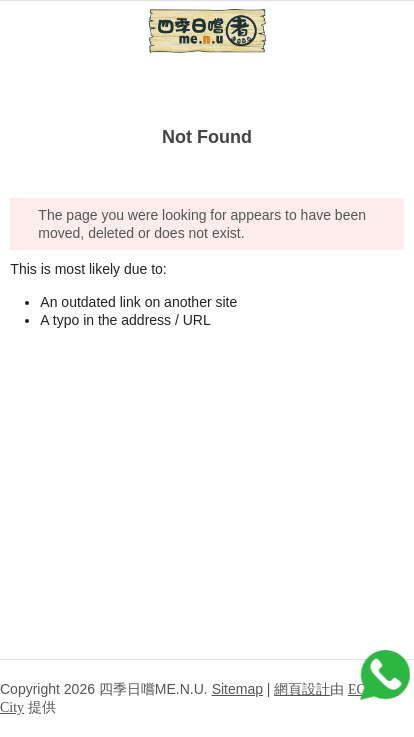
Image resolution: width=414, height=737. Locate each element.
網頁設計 (302, 689)
